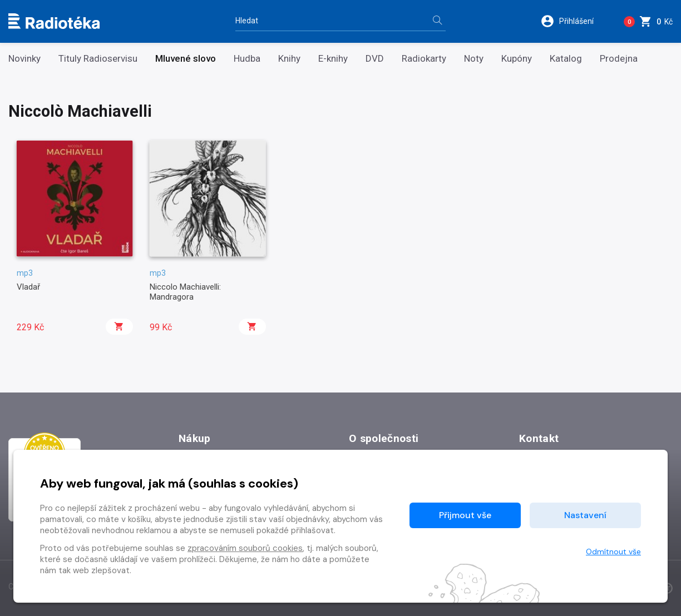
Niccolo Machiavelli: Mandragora (185, 292)
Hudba (247, 59)
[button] (574, 21)
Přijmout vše (465, 515)
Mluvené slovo (186, 59)
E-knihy (333, 59)
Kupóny (517, 59)
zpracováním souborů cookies (245, 548)
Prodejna (619, 59)
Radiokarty (424, 59)
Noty (474, 59)
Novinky (24, 59)
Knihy (289, 59)
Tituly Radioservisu (98, 59)
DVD (375, 59)
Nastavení (585, 515)
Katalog (566, 59)
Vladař (28, 287)
